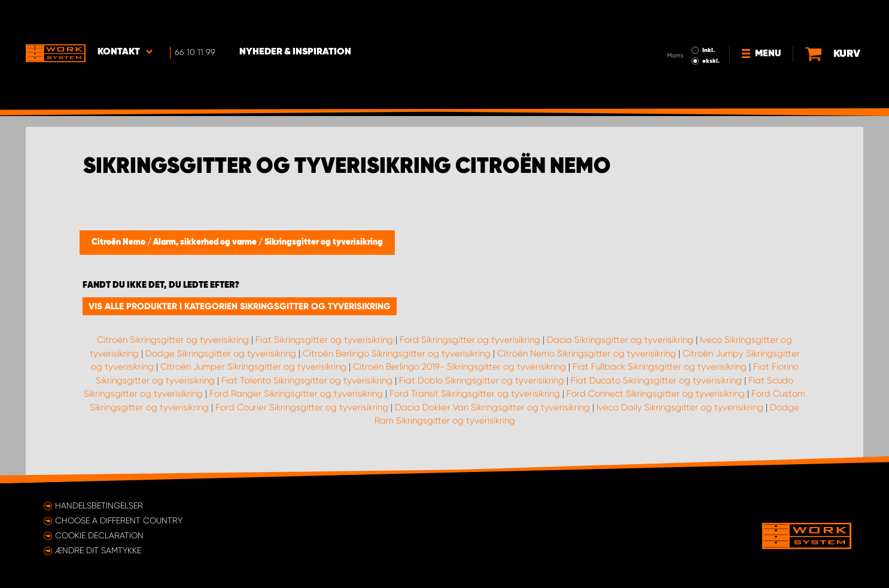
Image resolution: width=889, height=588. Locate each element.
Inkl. (709, 17)
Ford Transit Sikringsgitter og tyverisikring (475, 394)
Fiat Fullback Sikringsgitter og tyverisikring (660, 367)
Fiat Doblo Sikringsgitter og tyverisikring (482, 380)
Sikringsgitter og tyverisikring (324, 242)
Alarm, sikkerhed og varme (206, 242)
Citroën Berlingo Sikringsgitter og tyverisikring (397, 354)
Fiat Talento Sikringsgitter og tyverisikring (307, 380)
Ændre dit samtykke (98, 550)
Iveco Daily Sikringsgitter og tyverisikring (680, 407)
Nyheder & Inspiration (295, 19)
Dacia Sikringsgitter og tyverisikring (620, 340)
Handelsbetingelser (99, 505)
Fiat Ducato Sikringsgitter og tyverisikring (656, 380)
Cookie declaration (99, 535)
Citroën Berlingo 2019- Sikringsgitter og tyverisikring (459, 367)
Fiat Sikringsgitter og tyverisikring (324, 340)
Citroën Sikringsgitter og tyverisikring (173, 340)
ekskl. (711, 28)
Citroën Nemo (119, 242)
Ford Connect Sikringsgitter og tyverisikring (656, 394)
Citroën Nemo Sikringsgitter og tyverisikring (587, 354)
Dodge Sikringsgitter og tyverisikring (221, 354)
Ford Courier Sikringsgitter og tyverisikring (302, 407)
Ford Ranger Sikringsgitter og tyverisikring (296, 394)
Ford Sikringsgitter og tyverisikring (470, 340)
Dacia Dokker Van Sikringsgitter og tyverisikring (492, 407)
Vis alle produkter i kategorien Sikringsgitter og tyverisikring (240, 306)
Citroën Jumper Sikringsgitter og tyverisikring (253, 367)
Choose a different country (119, 520)
